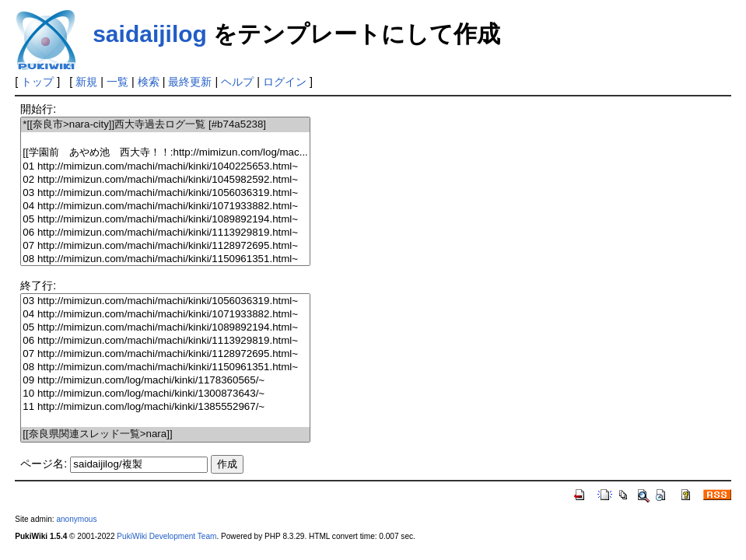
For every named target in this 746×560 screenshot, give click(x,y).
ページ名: (44, 464)
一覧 (117, 82)
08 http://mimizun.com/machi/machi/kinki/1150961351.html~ (165, 259)
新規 (86, 82)
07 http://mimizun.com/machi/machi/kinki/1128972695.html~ (165, 246)
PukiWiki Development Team (166, 536)
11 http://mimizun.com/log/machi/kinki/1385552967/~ (165, 407)
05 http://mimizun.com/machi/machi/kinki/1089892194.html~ (165, 220)
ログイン (285, 82)
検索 (149, 82)
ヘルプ (237, 82)
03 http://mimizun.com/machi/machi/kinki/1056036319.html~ (165, 193)
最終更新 (190, 82)
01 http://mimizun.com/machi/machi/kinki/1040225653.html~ (165, 167)
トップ (37, 82)
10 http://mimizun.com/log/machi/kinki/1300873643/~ (165, 394)
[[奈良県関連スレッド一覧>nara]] (165, 434)
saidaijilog (150, 34)
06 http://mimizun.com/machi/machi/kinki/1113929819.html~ (165, 233)
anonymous (76, 519)
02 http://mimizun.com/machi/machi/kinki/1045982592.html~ (165, 180)
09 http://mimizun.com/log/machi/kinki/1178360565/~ (165, 381)
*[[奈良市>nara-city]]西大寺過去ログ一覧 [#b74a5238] (165, 125)
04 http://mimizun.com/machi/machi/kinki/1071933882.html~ (165, 206)
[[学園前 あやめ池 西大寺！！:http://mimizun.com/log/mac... (165, 153)
